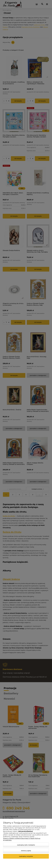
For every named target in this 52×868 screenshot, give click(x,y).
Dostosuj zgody (26, 851)
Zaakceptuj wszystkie (26, 856)
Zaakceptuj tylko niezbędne (26, 845)
